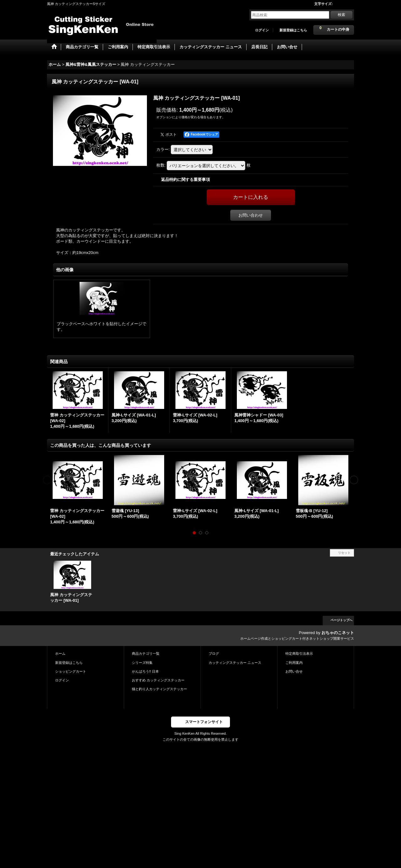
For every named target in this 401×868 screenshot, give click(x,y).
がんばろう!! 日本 (145, 671)
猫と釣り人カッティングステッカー (159, 689)
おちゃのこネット (338, 633)
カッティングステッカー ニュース (235, 663)
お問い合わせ (251, 215)
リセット (344, 553)
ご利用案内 (294, 663)
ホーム (60, 654)
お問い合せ (294, 671)
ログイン (262, 30)
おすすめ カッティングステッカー (158, 680)
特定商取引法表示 (299, 654)
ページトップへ (341, 620)
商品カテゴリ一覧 (146, 654)
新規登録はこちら (293, 30)
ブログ (214, 654)
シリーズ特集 (142, 663)
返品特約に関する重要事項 (185, 180)
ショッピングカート (71, 671)
